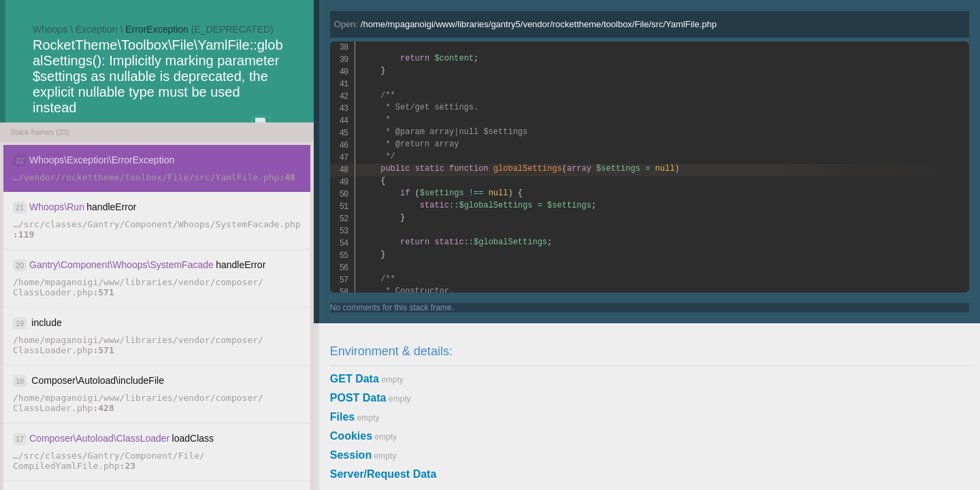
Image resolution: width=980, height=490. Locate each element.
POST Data (358, 398)
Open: (525, 24)
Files (342, 417)
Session (351, 455)
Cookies (351, 436)
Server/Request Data (383, 474)
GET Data (355, 379)
